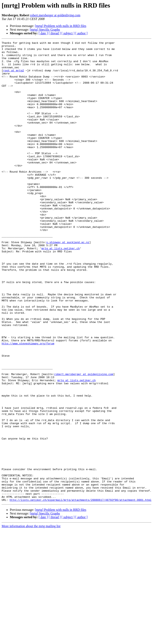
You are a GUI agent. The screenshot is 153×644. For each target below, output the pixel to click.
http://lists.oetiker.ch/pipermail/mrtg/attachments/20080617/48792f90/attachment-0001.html (80, 592)
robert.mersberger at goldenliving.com (55, 15)
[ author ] (82, 33)
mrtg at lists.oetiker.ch (61, 290)
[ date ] (43, 33)
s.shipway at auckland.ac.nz (68, 283)
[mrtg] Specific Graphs (45, 30)
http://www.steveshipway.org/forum (28, 404)
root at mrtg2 (14, 76)
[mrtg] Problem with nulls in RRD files (61, 26)
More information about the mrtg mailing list (31, 618)
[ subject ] (68, 33)
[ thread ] (55, 33)
